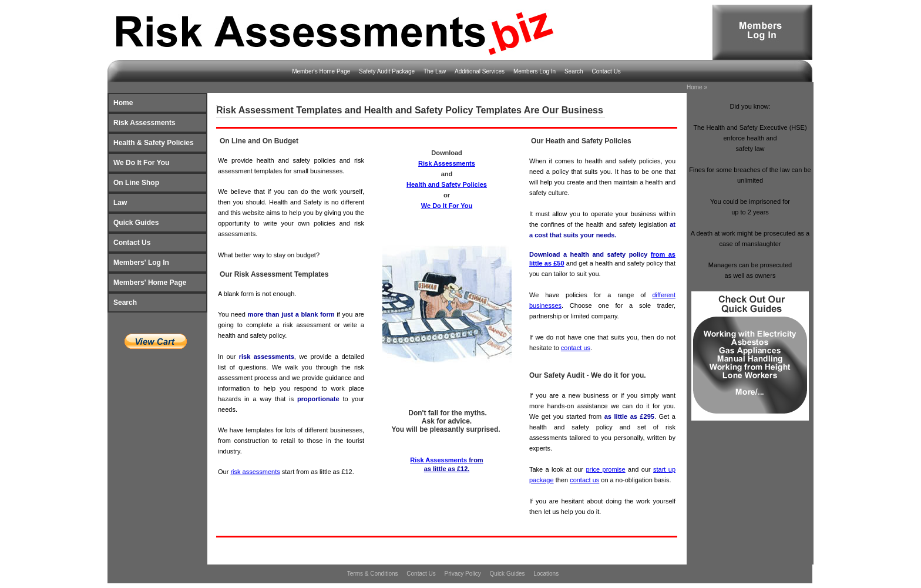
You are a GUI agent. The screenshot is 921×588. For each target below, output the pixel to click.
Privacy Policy (464, 574)
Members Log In (535, 71)
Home (123, 103)
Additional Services (480, 71)
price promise (605, 469)
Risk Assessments (144, 123)
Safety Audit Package (388, 71)
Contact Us (606, 71)
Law (120, 203)
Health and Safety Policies (447, 184)
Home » (697, 87)
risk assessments (255, 472)
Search (574, 71)
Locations (546, 574)
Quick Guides (136, 223)
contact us (576, 348)
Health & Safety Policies (154, 143)
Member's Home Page (322, 71)
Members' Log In (141, 263)
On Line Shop (136, 183)
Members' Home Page (150, 283)
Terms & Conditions (373, 574)
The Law (436, 71)
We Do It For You (141, 163)
